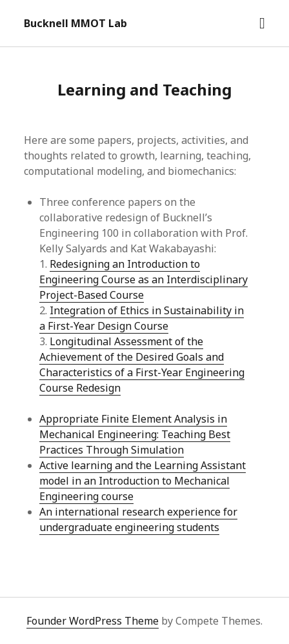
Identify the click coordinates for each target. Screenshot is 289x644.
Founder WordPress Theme (93, 621)
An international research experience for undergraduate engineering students (138, 519)
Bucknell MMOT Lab (75, 23)
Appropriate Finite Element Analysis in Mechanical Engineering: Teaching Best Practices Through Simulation (135, 434)
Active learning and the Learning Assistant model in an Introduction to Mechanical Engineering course (143, 481)
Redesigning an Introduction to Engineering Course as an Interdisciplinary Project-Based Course (144, 279)
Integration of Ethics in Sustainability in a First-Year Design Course (142, 318)
